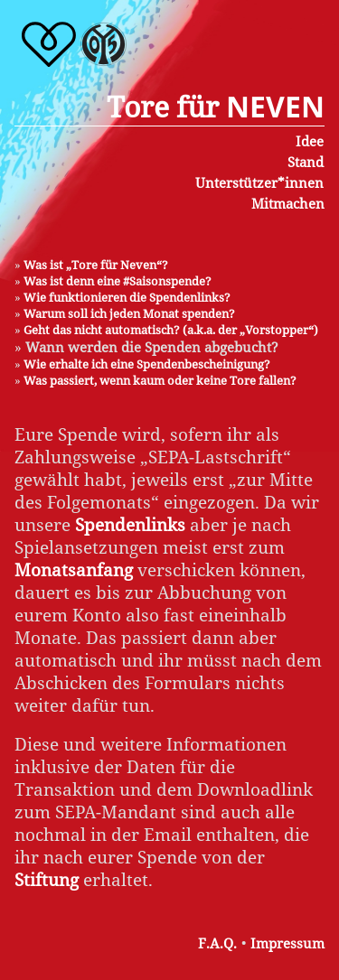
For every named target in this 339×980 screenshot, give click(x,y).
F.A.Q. (217, 943)
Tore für (216, 106)
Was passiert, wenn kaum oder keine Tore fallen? (160, 380)
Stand (306, 162)
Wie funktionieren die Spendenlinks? (127, 297)
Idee (310, 141)
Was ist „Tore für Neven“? (96, 265)
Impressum (287, 943)
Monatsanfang (74, 569)
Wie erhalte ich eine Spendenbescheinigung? (147, 364)
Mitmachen (288, 203)
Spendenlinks (130, 524)
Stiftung (47, 879)
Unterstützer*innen (259, 182)
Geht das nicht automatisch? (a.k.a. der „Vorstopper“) (171, 330)
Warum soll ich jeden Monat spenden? (129, 313)
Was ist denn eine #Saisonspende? (118, 281)
